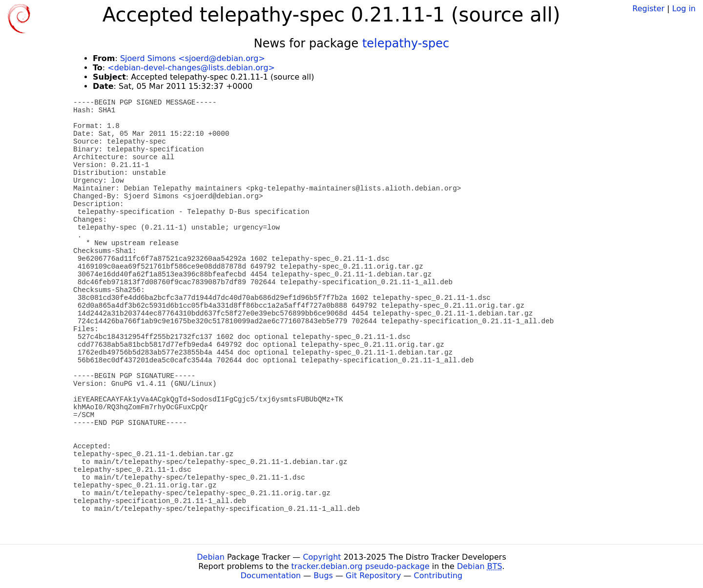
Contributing (438, 576)
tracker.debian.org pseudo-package (361, 566)
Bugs (323, 576)
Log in (684, 9)
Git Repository (373, 576)
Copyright (322, 557)
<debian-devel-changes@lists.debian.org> (191, 68)
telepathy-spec (406, 43)
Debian (211, 557)
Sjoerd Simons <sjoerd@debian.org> (193, 58)
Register (648, 9)
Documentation (271, 576)
